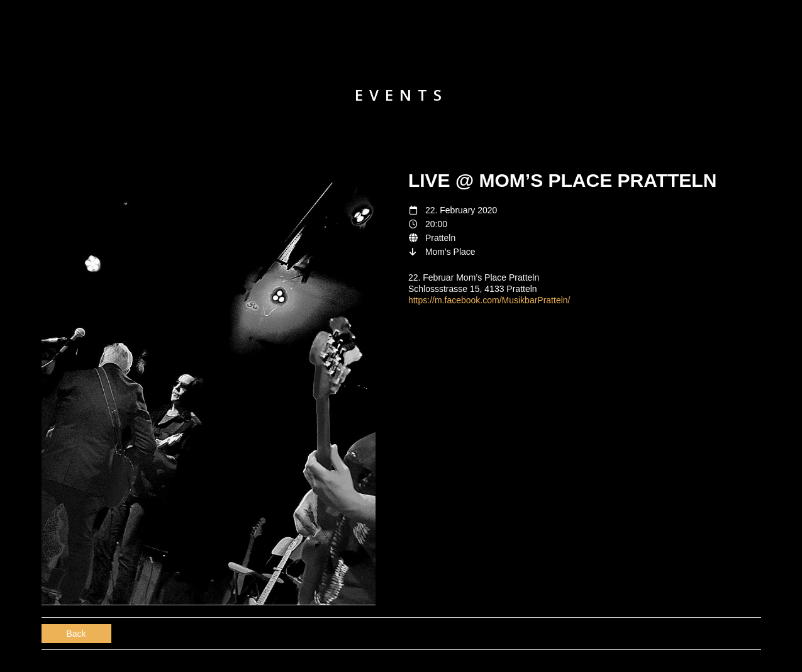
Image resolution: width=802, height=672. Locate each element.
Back (76, 634)
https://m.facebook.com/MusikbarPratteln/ (489, 300)
